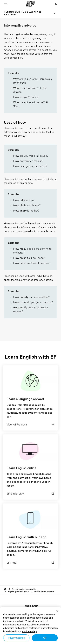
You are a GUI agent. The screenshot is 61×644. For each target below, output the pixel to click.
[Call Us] (56, 4)
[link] (27, 13)
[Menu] (54, 13)
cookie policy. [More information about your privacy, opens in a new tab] (30, 631)
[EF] (30, 4)
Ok (45, 638)
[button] (6, 4)
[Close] (57, 611)
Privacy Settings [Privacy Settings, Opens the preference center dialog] (16, 638)
